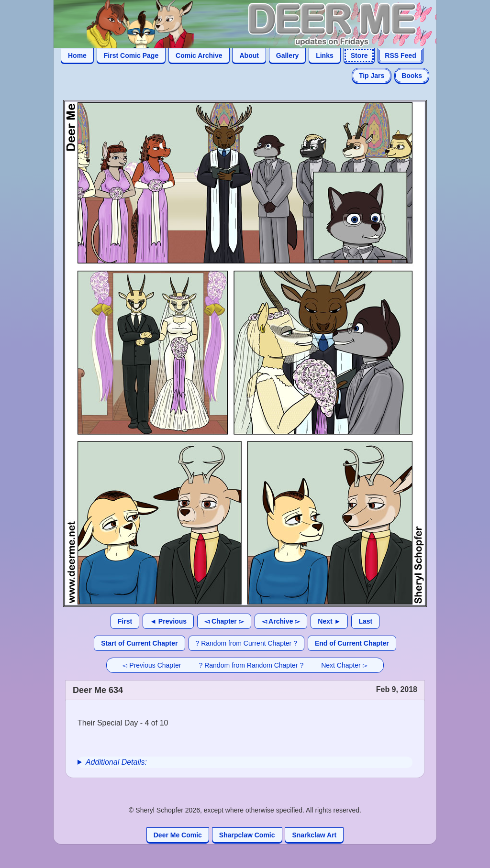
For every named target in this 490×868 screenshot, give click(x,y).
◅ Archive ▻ (281, 621)
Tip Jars (372, 76)
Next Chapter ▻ (344, 665)
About (249, 55)
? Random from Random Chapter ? (251, 665)
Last (365, 621)
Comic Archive (199, 55)
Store (359, 55)
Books (412, 76)
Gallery (287, 55)
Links (325, 55)
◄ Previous (168, 621)
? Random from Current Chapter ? (246, 643)
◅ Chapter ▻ (224, 621)
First (125, 621)
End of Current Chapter (352, 643)
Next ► (329, 621)
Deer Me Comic (178, 835)
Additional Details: (116, 762)
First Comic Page (131, 55)
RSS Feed (400, 55)
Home (77, 55)
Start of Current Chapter (139, 643)
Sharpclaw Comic (247, 835)
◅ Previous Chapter (151, 665)
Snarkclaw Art (314, 835)
